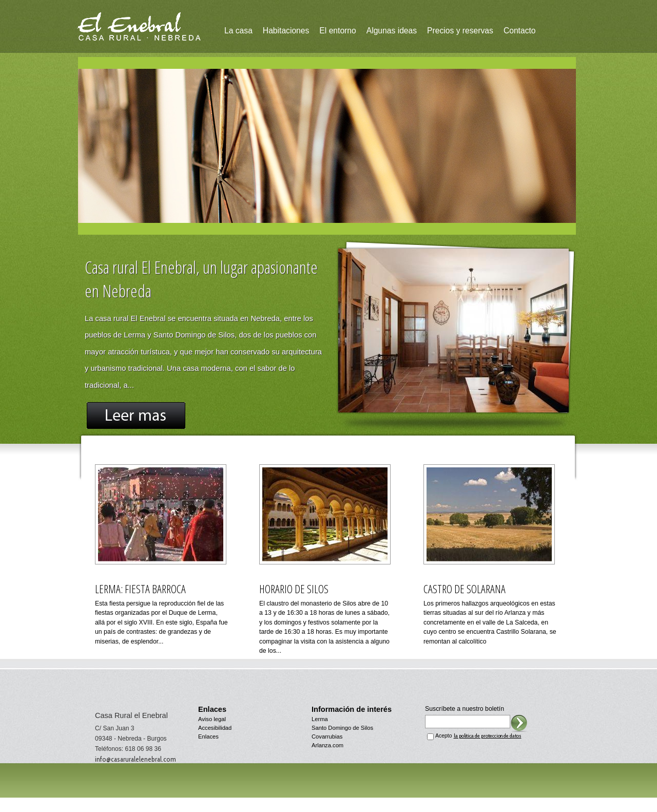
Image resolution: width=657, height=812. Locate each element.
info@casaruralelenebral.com (136, 759)
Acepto (478, 736)
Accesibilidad (215, 728)
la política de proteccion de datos (488, 736)
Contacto (520, 31)
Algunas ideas (392, 31)
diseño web (307, 808)
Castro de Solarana (465, 589)
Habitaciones (286, 31)
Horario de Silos (294, 589)
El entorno (337, 31)
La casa (238, 31)
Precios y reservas (460, 31)
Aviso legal (212, 719)
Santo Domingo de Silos (342, 728)
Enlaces (208, 737)
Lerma (320, 719)
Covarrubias (327, 737)
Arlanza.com (327, 745)
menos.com (344, 808)
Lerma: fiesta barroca (140, 589)
